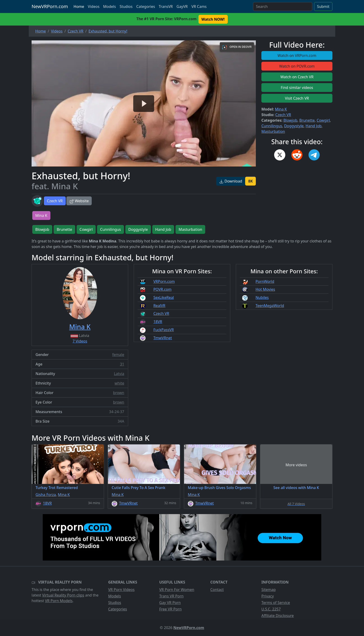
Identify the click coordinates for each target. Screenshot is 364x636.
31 (122, 364)
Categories (146, 7)
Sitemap (269, 590)
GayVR (182, 7)
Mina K (281, 109)
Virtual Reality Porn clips (63, 595)
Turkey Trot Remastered (57, 488)
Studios (126, 7)
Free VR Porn (170, 609)
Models (109, 7)
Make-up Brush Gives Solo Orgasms (219, 488)
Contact (217, 590)
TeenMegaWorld (270, 306)
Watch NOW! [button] (213, 19)
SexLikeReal (164, 297)
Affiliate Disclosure (278, 616)
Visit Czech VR (297, 98)
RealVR (159, 306)
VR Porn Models (59, 601)
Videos (94, 7)
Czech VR (55, 201)
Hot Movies (265, 289)
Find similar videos (297, 88)
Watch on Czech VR (297, 77)
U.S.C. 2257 (271, 609)
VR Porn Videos (121, 590)
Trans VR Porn (171, 596)
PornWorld (265, 281)
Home (79, 7)
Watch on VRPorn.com (297, 55)
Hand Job (314, 126)
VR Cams (199, 7)
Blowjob (290, 120)
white (119, 383)
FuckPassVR (164, 330)
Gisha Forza (46, 495)
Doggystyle (294, 126)
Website (79, 201)
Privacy (268, 596)
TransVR (166, 7)
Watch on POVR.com (297, 66)
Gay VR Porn (170, 603)
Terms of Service (276, 603)
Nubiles (262, 297)
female (118, 355)
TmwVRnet (163, 338)
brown (119, 393)
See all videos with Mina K (296, 488)
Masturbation (273, 131)
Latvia (119, 374)
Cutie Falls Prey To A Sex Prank (138, 488)
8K (250, 181)
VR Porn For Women (177, 590)
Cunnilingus (272, 126)
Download (231, 181)
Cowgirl (323, 120)
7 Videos (80, 341)
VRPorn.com (164, 281)
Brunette (307, 120)
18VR (158, 322)
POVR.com (162, 289)
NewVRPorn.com (50, 6)
